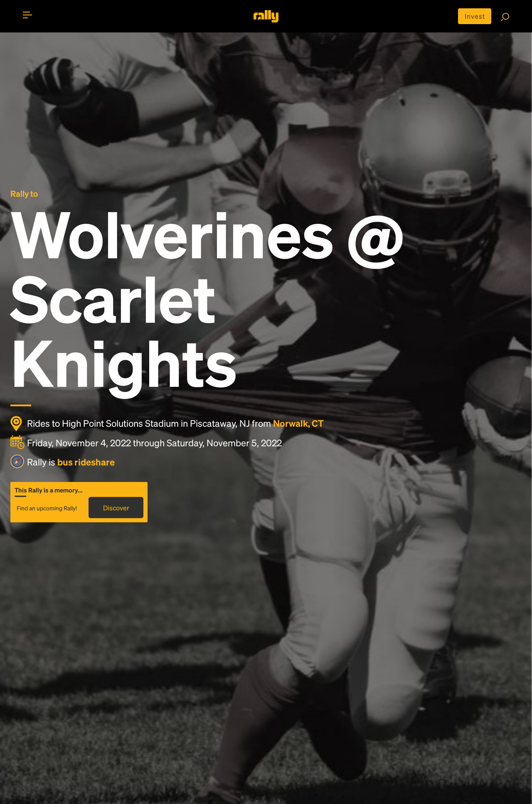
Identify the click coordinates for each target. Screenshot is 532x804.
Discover (116, 508)
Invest (475, 16)
